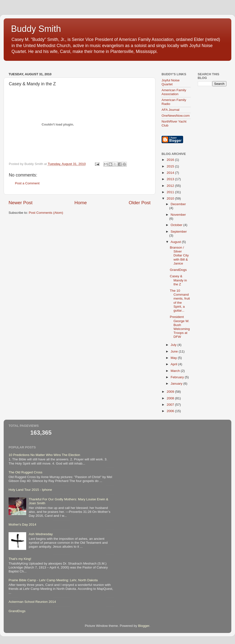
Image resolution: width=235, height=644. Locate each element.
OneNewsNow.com (176, 116)
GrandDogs (178, 270)
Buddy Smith (36, 29)
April (174, 364)
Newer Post (21, 203)
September (179, 232)
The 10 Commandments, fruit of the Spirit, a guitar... (180, 301)
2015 (171, 166)
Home (81, 203)
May (174, 358)
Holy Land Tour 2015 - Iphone (30, 490)
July (174, 345)
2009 (171, 392)
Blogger (144, 626)
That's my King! (20, 559)
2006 (171, 411)
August (176, 242)
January (177, 384)
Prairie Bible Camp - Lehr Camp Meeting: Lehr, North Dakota (53, 580)
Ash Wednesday (41, 534)
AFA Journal (170, 110)
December (178, 204)
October (177, 225)
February (178, 377)
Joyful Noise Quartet (171, 82)
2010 (171, 198)
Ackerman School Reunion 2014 (32, 602)
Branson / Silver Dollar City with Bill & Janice (179, 255)
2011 (171, 192)
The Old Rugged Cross (25, 472)
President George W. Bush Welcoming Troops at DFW (180, 327)
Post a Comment (27, 183)
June (175, 351)
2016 (171, 160)
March (176, 371)
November (178, 215)
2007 (171, 405)
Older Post (140, 203)
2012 (171, 186)
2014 (171, 173)
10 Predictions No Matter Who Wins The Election (44, 455)
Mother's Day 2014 (22, 524)
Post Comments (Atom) (46, 213)
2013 (171, 179)
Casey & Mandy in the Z (178, 280)
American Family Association (174, 92)
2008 (171, 398)
